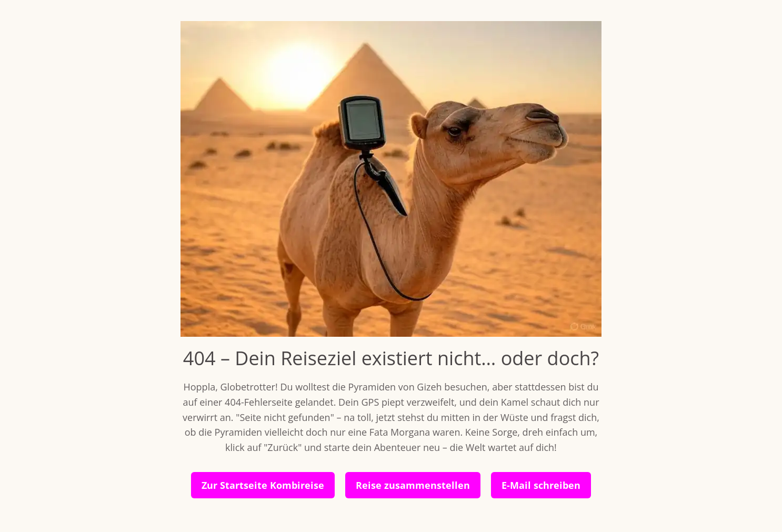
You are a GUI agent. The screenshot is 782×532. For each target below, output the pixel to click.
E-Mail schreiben (541, 485)
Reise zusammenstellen (413, 485)
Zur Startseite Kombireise (263, 485)
